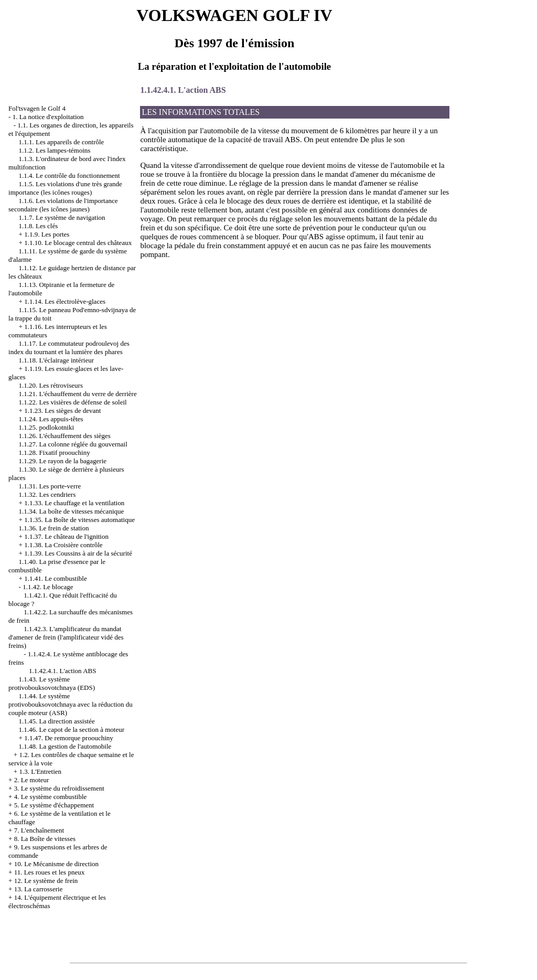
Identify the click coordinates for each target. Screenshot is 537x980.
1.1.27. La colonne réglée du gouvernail (73, 444)
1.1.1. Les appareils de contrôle (62, 142)
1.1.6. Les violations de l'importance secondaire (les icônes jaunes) (63, 205)
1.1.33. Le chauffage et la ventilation (74, 503)
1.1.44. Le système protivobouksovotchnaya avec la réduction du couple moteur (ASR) (71, 704)
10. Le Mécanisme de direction (56, 864)
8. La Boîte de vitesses (45, 839)
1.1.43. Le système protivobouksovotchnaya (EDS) (52, 683)
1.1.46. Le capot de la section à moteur (72, 729)
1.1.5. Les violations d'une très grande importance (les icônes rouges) (65, 188)
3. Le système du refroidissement (59, 788)
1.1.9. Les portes (47, 234)
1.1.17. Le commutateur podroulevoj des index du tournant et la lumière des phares (69, 348)
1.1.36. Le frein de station (54, 528)
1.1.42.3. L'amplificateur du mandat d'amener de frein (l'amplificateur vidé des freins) (66, 637)
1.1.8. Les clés (39, 226)
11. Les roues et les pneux (50, 872)
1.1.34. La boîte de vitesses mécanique (72, 511)
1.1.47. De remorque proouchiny (69, 738)
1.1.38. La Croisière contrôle (63, 545)
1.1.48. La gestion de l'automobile (65, 746)
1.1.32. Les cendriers (47, 494)
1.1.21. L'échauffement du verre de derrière (78, 394)
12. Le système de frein (46, 881)
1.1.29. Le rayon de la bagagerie (63, 461)
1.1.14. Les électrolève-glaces (65, 301)
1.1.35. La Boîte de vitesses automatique (79, 520)
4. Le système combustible (51, 797)
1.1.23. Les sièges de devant (62, 411)
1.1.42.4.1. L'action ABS (62, 671)
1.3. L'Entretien (40, 771)
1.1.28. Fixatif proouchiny (55, 452)
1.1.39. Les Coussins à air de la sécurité (78, 553)
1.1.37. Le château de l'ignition (66, 536)
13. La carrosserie (39, 889)
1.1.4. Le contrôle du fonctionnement (69, 175)
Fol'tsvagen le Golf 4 (37, 108)
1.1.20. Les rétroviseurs (51, 385)
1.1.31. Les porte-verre (50, 486)
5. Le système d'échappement (54, 805)
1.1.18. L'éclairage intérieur (56, 360)
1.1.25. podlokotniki (46, 427)
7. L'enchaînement (39, 830)
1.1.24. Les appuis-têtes (51, 419)
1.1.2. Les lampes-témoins (55, 150)
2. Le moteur (32, 780)
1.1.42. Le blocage (48, 587)
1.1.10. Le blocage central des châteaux (78, 243)
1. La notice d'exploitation (48, 117)
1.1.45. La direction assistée (57, 721)
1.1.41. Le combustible (56, 578)
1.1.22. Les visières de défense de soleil (73, 402)
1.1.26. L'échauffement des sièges (65, 436)
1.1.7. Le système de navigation (62, 217)
